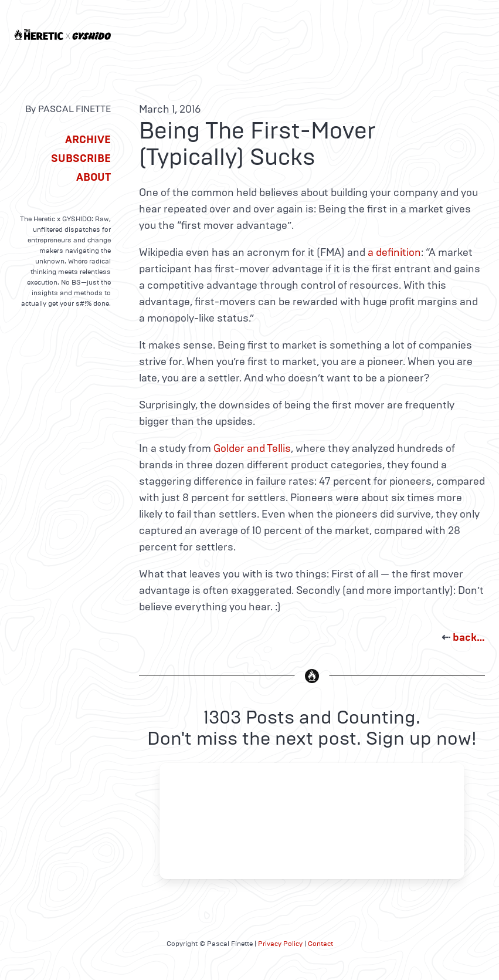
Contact (320, 944)
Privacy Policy (280, 944)
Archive (88, 140)
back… (469, 637)
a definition (394, 252)
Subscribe (81, 158)
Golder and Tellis (252, 448)
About (94, 177)
